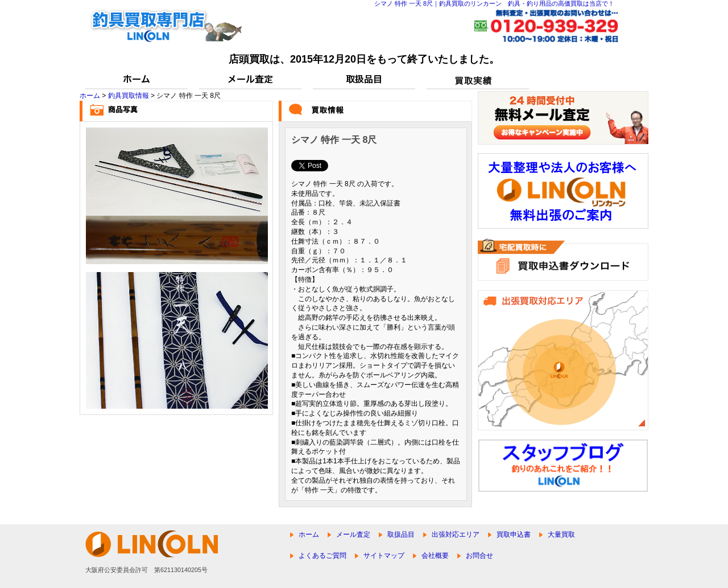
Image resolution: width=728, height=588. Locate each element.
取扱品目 (401, 534)
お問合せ (479, 556)
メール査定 (353, 534)
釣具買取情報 (129, 96)
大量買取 (561, 534)
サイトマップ (384, 556)
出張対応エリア (456, 534)
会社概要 (435, 556)
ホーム (90, 96)
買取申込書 (514, 534)
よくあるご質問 (322, 556)
